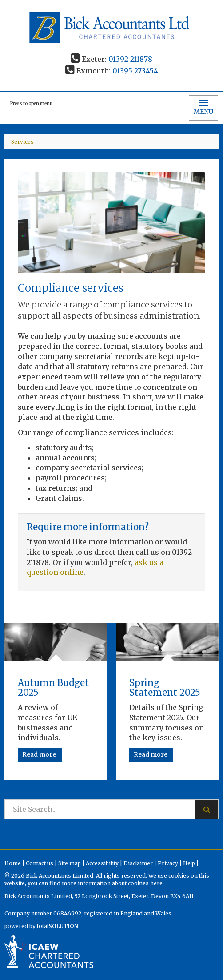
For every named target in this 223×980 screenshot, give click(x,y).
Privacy (168, 863)
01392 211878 (130, 59)
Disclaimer (138, 863)
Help (189, 863)
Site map (70, 863)
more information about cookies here (112, 883)
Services (22, 142)
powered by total (41, 926)
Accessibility (102, 863)
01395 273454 (135, 71)
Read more (40, 754)
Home (13, 863)
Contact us (40, 863)
